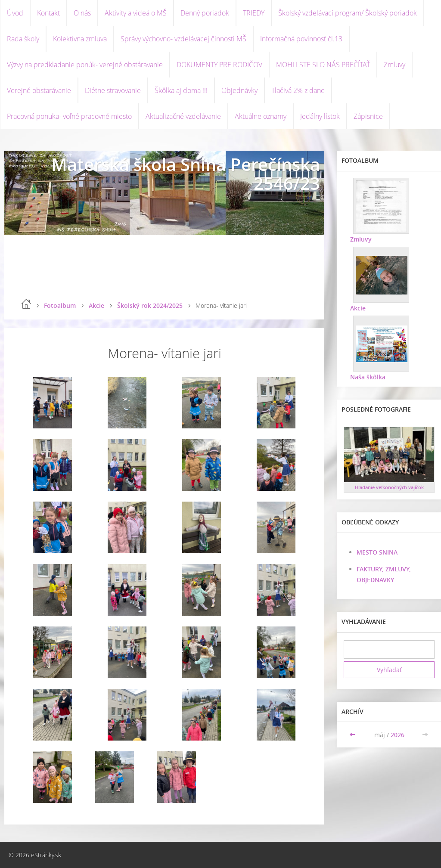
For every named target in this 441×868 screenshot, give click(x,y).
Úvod (15, 13)
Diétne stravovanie (113, 90)
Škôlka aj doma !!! (181, 90)
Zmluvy (394, 65)
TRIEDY (254, 13)
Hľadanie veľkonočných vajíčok (389, 487)
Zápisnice (368, 116)
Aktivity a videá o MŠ (136, 13)
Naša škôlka (368, 377)
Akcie (96, 305)
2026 (398, 735)
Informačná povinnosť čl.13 (301, 39)
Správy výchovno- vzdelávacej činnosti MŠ (183, 39)
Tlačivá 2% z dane (298, 90)
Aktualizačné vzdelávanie (183, 116)
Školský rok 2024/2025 (150, 305)
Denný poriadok (205, 13)
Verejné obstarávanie (39, 90)
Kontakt (48, 13)
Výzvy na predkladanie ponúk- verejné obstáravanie (85, 65)
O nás (82, 13)
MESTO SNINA (377, 552)
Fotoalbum (60, 305)
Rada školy (23, 39)
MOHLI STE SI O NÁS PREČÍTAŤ (323, 65)
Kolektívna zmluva (80, 39)
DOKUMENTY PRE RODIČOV (219, 65)
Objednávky (239, 90)
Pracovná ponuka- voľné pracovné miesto (69, 116)
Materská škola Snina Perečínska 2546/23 (186, 174)
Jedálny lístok (320, 116)
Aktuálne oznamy (261, 116)
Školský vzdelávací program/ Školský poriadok (348, 13)
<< (353, 735)
